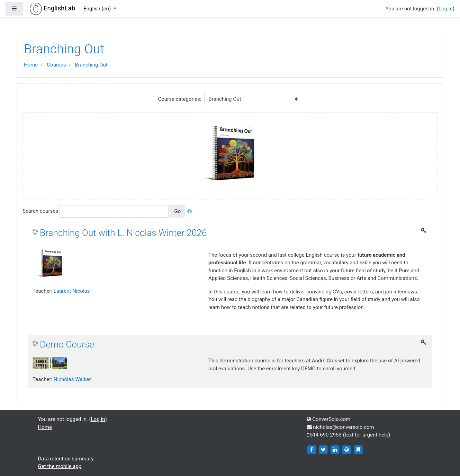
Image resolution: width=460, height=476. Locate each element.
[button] (191, 211)
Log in (446, 9)
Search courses (40, 211)
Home (31, 65)
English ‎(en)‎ (98, 9)
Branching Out (91, 65)
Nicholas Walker (72, 379)
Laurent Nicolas (72, 291)
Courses (56, 65)
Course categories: (180, 99)
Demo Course (67, 344)
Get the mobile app (60, 466)
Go (177, 211)
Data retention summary (66, 459)
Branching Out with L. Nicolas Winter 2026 (123, 233)
